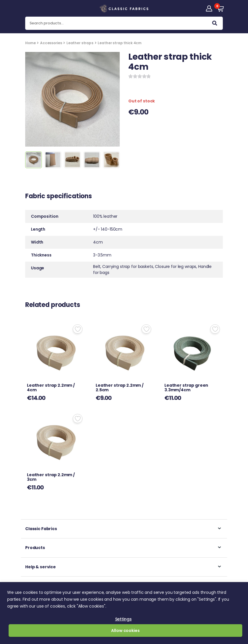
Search (215, 24)
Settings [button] (123, 619)
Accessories (51, 43)
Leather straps (80, 43)
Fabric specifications (59, 197)
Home (30, 43)
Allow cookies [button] (125, 631)
